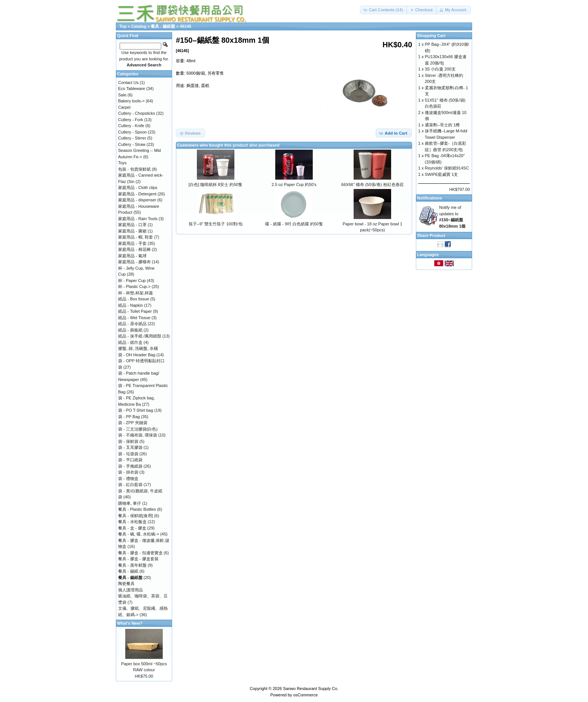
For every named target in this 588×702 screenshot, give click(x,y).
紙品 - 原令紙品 (132, 324)
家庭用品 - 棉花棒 (134, 249)
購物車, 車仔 (130, 503)
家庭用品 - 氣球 (132, 256)
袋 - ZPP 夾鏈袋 (133, 423)
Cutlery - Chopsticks (136, 113)
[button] (384, 10)
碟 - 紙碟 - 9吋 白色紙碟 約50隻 (294, 224)
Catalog (139, 26)
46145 (185, 26)
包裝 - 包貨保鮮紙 (134, 169)
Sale (122, 95)
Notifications (430, 198)
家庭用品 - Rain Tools (138, 219)
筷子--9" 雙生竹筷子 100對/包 (216, 224)
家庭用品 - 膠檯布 (134, 262)
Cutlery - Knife (131, 126)
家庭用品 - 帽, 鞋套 (136, 237)
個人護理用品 (130, 590)
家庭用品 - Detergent (137, 194)
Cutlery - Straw (132, 144)
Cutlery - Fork (131, 120)
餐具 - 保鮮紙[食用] (136, 516)
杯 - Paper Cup (132, 280)
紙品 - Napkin (130, 305)
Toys (122, 163)
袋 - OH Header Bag (137, 355)
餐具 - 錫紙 (128, 571)
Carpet (124, 107)
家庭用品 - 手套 (132, 243)
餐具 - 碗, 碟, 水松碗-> (139, 534)
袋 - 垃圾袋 (128, 454)
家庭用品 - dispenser (137, 200)
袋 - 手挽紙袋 (130, 466)
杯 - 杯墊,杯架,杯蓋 (136, 293)
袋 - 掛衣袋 (128, 472)
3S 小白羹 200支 (440, 69)
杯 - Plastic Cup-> (134, 286)
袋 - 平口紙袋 (130, 460)
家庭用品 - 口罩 (132, 225)
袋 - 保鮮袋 (128, 441)
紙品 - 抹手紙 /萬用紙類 (140, 336)
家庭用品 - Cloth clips (138, 187)
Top (123, 26)
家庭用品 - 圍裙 (132, 231)
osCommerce (305, 695)
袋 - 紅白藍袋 (130, 484)
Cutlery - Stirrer (132, 138)
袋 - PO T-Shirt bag (136, 410)
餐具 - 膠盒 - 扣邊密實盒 (140, 553)
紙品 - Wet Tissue (134, 318)
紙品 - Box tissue (134, 299)
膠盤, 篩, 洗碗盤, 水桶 (138, 348)
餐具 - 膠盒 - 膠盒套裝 (138, 559)
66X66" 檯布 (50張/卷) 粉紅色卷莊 (373, 184)
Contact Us (128, 82)
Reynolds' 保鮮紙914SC (447, 168)
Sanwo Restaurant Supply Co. (311, 688)
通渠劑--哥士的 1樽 (442, 125)
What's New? (130, 623)
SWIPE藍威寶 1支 (442, 174)
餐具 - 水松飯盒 (132, 522)
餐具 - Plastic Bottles (137, 509)
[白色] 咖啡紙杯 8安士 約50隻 (216, 184)
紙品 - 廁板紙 (130, 330)
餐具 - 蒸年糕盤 (132, 565)
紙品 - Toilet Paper (135, 311)
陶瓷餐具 (126, 583)
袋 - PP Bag (129, 417)
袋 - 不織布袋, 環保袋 (138, 435)
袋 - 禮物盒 (128, 478)
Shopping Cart (431, 36)
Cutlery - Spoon (132, 132)
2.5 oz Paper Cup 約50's (294, 184)
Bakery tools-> (131, 101)
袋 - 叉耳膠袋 (130, 447)
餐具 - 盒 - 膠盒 (132, 528)
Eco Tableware (132, 88)
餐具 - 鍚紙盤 (163, 26)
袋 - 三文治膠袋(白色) (138, 429)
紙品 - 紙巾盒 (130, 342)
